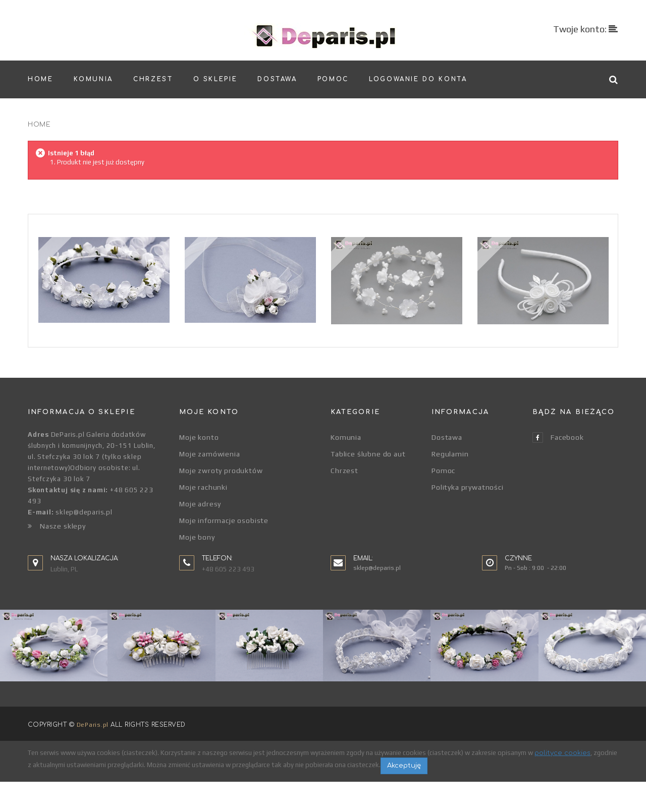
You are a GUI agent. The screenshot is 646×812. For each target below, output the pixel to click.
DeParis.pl (93, 756)
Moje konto (199, 437)
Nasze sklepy (57, 526)
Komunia (346, 437)
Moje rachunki (203, 487)
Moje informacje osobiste (224, 520)
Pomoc (443, 471)
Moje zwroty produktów (221, 471)
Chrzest (344, 471)
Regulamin (450, 454)
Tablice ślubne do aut (368, 454)
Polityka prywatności (468, 487)
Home (39, 125)
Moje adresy (200, 504)
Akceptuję (404, 796)
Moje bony (197, 537)
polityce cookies (562, 784)
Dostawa (447, 437)
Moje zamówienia (210, 454)
